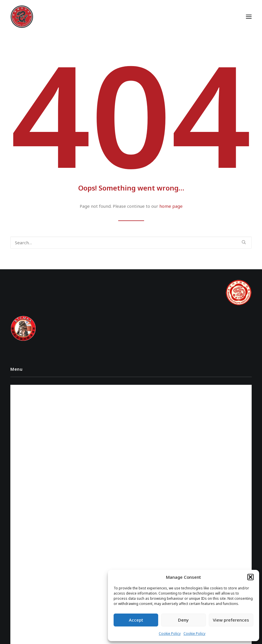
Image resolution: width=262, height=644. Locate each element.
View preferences (231, 620)
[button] (250, 577)
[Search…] (131, 243)
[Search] (131, 243)
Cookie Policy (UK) (31, 428)
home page (171, 206)
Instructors (26, 388)
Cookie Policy (170, 634)
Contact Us (25, 418)
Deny (183, 620)
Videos (20, 398)
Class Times (25, 408)
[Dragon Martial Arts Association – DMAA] (22, 17)
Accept (136, 620)
